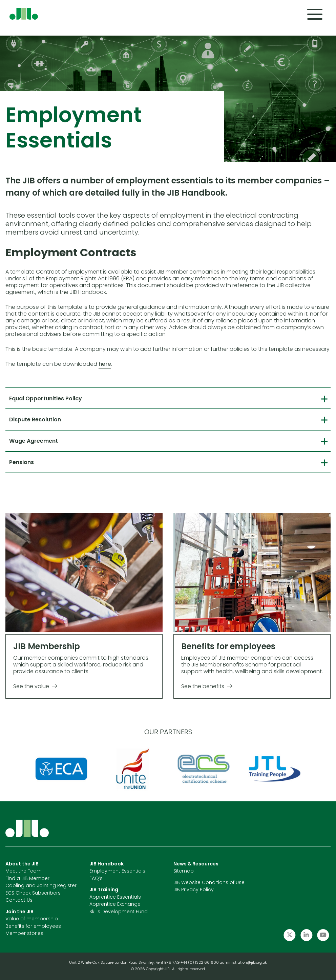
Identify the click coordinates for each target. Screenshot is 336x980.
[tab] (168, 398)
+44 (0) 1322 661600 (200, 963)
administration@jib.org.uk (243, 963)
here (105, 364)
